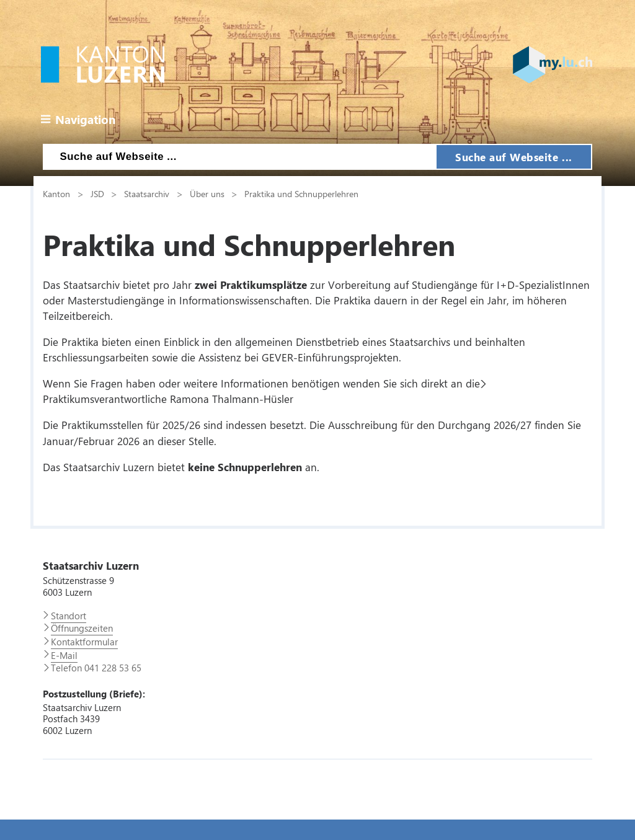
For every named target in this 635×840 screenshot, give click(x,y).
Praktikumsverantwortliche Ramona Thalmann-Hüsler (168, 399)
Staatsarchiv (147, 193)
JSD (97, 193)
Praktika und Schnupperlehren (301, 193)
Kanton (56, 193)
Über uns (207, 193)
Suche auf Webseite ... (514, 157)
